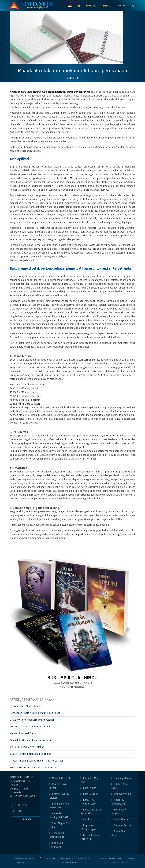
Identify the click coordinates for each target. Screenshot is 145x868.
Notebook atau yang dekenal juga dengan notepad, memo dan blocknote (50, 92)
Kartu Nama (90, 788)
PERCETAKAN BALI (120, 863)
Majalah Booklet (61, 778)
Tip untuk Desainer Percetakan (27, 747)
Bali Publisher (116, 859)
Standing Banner (123, 778)
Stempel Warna (123, 825)
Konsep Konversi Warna (23, 733)
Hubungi (26, 819)
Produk (51, 859)
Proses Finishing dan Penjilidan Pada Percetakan (37, 761)
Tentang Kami (67, 859)
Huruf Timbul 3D (123, 819)
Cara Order (84, 859)
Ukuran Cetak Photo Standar (26, 706)
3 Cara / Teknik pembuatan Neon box (31, 754)
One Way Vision (122, 794)
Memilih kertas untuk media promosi (30, 740)
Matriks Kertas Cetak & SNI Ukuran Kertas (33, 768)
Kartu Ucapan (91, 794)
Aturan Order (70, 862)
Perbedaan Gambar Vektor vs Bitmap (31, 727)
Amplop (88, 819)
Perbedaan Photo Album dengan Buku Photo (35, 713)
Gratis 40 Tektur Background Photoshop (32, 720)
